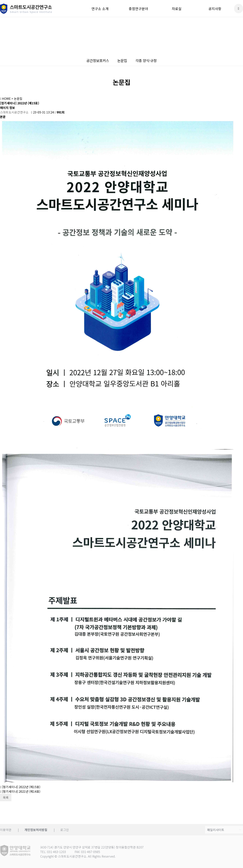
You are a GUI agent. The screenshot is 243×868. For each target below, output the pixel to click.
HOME (5, 98)
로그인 (65, 830)
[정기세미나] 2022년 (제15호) (20, 787)
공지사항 (215, 9)
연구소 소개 (100, 9)
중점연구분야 (138, 9)
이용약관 (6, 830)
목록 (6, 797)
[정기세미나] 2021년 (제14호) (20, 791)
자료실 (177, 9)
